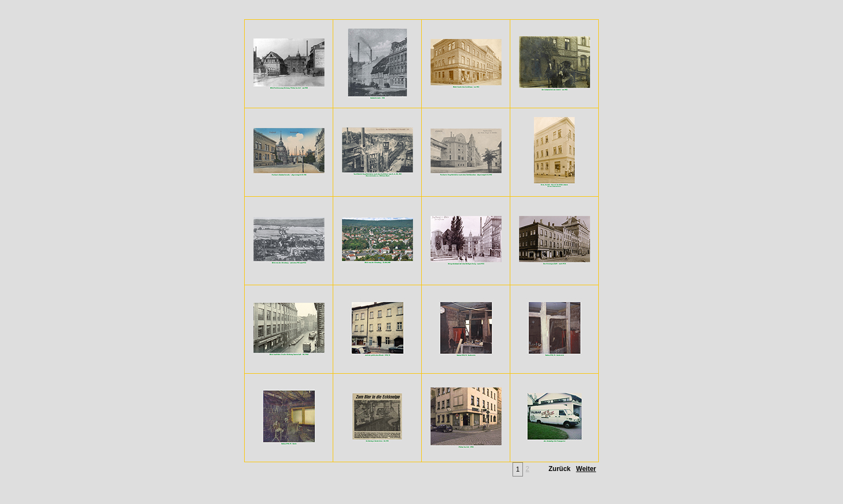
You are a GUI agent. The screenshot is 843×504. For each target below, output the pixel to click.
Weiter (586, 469)
